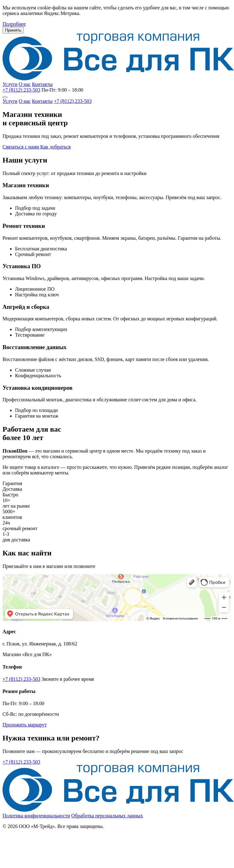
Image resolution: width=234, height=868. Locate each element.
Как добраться (56, 147)
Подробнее (14, 24)
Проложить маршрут (25, 725)
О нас (25, 84)
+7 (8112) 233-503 (21, 90)
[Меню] (5, 97)
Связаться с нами (21, 147)
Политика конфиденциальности (36, 816)
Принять (13, 30)
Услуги (10, 84)
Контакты (42, 84)
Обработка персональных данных (107, 816)
